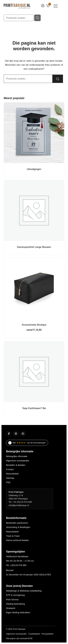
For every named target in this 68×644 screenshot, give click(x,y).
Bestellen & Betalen (16, 465)
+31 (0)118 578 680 (22, 502)
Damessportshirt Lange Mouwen (34, 247)
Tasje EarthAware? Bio (34, 408)
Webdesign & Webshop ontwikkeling (24, 591)
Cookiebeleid (34, 634)
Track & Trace (13, 536)
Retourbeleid (12, 474)
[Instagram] (16, 434)
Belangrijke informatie (17, 456)
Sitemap (10, 478)
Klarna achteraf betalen (18, 540)
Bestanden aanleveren (17, 523)
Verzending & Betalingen (18, 527)
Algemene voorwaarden (18, 461)
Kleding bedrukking (15, 604)
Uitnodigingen (34, 169)
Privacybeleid (47, 634)
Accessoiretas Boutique (34, 325)
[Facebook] (9, 434)
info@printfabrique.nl (19, 505)
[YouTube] (23, 434)
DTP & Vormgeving (15, 595)
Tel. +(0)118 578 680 (16, 565)
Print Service (12, 600)
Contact (10, 469)
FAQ (8, 482)
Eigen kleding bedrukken (18, 612)
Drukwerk (11, 608)
